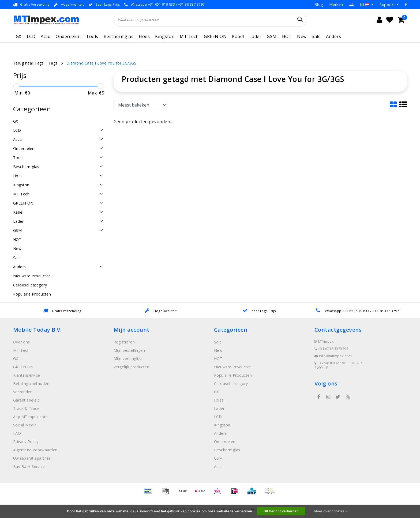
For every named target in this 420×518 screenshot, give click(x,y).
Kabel (238, 36)
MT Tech (189, 36)
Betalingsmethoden (31, 383)
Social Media (25, 425)
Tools (92, 36)
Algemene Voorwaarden (35, 450)
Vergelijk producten (131, 367)
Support (387, 5)
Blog (319, 4)
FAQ (17, 433)
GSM (272, 36)
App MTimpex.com (30, 417)
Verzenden (23, 392)
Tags (53, 63)
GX (19, 36)
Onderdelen (68, 36)
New (302, 36)
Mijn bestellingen (129, 350)
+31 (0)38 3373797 (331, 349)
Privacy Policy (26, 442)
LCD (31, 36)
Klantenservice (27, 375)
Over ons (22, 342)
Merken (336, 4)
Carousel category (231, 383)
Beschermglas (119, 36)
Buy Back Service (29, 466)
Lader (255, 36)
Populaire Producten (233, 375)
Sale (316, 36)
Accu (46, 36)
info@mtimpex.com (333, 356)
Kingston (165, 36)
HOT (287, 36)
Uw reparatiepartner (32, 458)
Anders (333, 36)
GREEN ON (215, 36)
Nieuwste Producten (233, 367)
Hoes (144, 36)
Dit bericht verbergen (281, 511)
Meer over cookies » (331, 511)
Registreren (124, 342)
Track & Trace (26, 408)
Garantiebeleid (27, 400)
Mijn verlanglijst (128, 359)
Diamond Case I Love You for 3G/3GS (101, 63)
